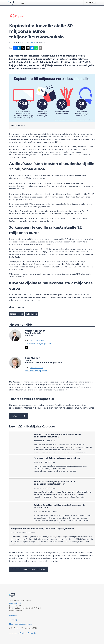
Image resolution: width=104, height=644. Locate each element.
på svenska (32, 633)
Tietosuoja (13, 620)
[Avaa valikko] (23, 3)
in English (22, 633)
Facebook (13, 616)
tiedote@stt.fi (15, 603)
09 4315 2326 (37, 368)
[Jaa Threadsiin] (28, 48)
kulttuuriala (31, 314)
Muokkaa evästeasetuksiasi (20, 624)
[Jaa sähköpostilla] (40, 48)
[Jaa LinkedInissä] (19, 48)
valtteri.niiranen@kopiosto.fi (38, 344)
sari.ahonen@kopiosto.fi (36, 371)
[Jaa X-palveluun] (23, 48)
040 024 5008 (37, 341)
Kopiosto (33, 42)
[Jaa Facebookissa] (15, 48)
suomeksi (13, 633)
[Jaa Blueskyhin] (32, 48)
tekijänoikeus (16, 314)
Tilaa (19, 416)
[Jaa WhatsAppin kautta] (36, 48)
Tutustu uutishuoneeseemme (29, 569)
